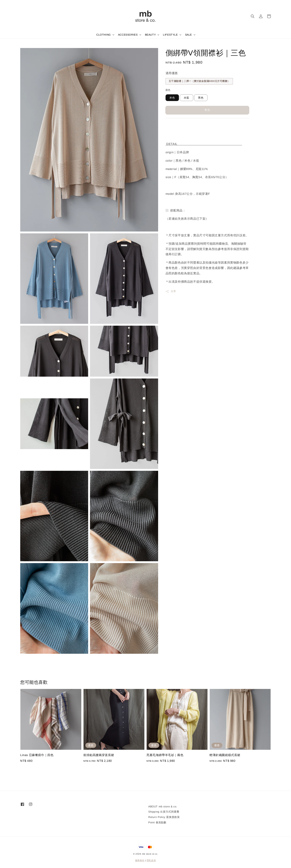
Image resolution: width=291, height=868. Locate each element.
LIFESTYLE (170, 35)
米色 (172, 98)
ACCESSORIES (128, 35)
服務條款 (140, 860)
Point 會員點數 (157, 822)
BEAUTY (150, 35)
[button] (253, 16)
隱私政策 (151, 860)
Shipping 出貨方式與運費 (164, 812)
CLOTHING (104, 35)
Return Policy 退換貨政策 (164, 817)
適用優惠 (172, 73)
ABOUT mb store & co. (163, 806)
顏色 (168, 90)
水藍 (187, 98)
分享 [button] (171, 291)
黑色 (201, 98)
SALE (188, 35)
